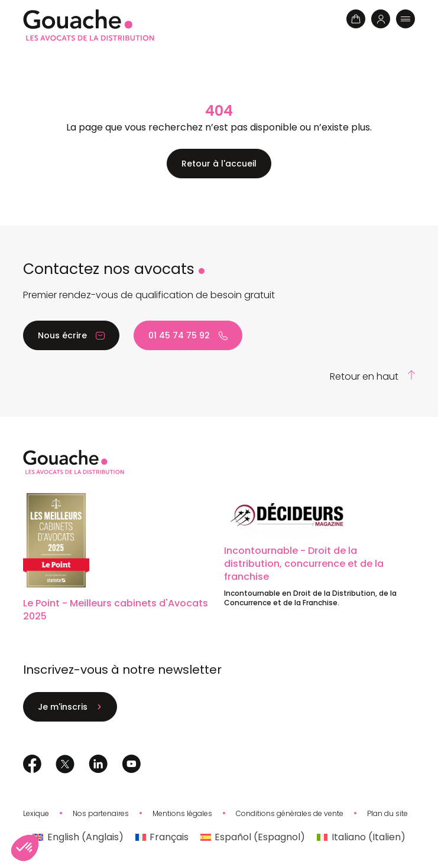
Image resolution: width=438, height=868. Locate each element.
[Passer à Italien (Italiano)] (361, 837)
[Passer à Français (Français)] (162, 837)
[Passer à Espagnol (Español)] (253, 837)
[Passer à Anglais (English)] (78, 837)
